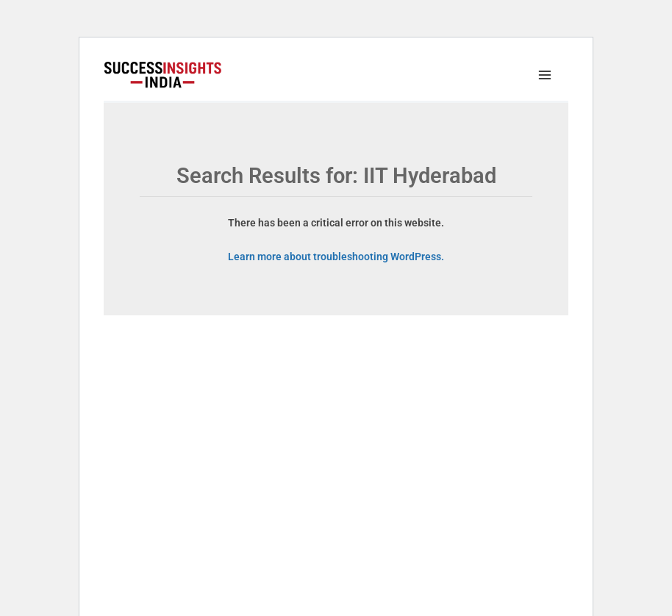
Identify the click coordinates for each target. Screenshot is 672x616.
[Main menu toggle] (548, 75)
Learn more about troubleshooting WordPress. (336, 257)
